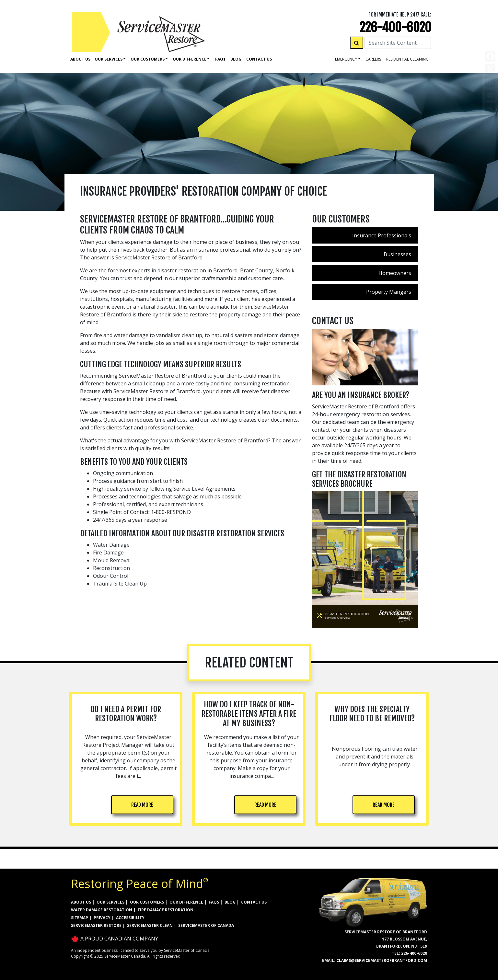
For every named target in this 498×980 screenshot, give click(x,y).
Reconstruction (111, 568)
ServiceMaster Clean (150, 925)
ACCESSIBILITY (130, 918)
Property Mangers (389, 292)
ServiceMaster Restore (96, 925)
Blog (236, 59)
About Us (80, 59)
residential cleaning (407, 59)
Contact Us (259, 59)
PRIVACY (102, 918)
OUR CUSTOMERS (147, 902)
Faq (220, 59)
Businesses (397, 254)
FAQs (214, 902)
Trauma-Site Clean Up (120, 584)
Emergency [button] (346, 59)
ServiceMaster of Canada (206, 925)
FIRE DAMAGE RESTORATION (166, 910)
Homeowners (395, 273)
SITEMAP (80, 918)
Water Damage (111, 545)
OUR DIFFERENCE (186, 902)
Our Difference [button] (190, 59)
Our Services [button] (109, 59)
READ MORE (142, 805)
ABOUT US (81, 902)
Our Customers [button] (148, 59)
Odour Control (111, 576)
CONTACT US (254, 902)
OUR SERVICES (110, 902)
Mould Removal (112, 560)
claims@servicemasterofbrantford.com (382, 960)
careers (373, 59)
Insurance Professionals (382, 235)
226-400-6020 (395, 27)
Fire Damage (108, 553)
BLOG (230, 902)
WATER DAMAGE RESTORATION (102, 910)
